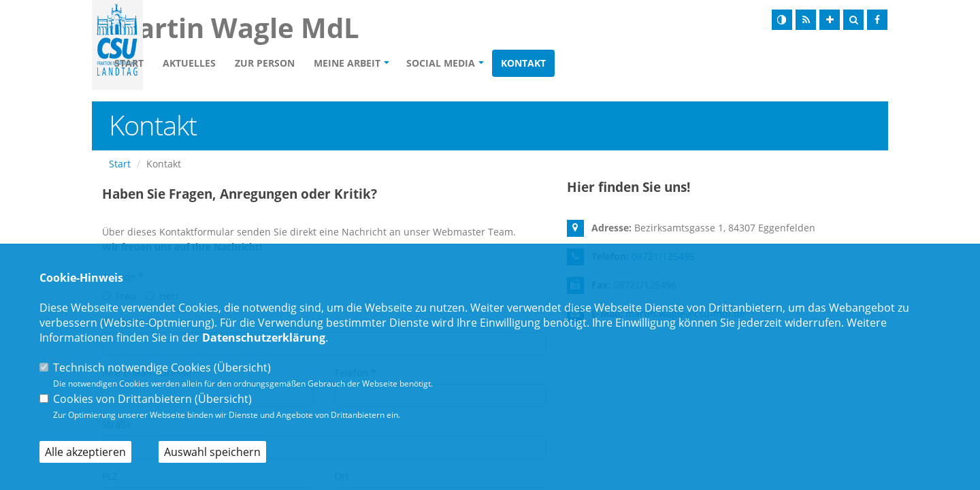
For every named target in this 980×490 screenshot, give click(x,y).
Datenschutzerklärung (264, 338)
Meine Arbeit (425, 65)
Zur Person (343, 65)
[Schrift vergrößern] (830, 20)
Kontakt (602, 65)
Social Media (519, 65)
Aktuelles (267, 65)
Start (207, 65)
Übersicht (242, 367)
